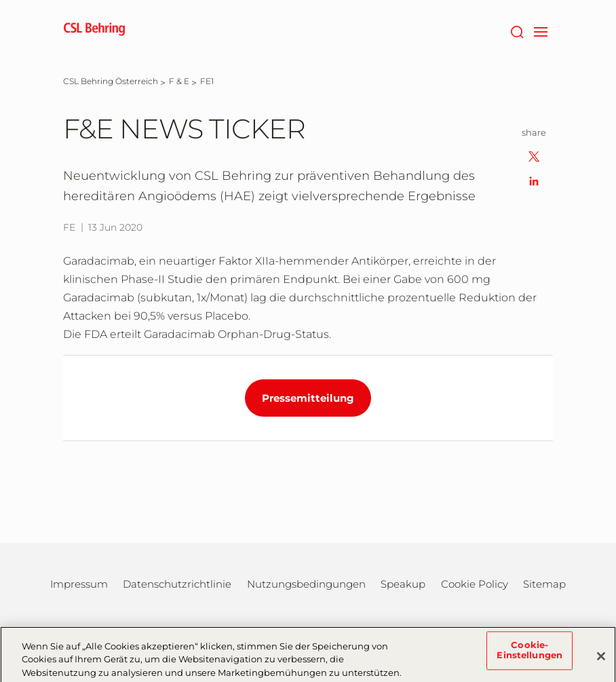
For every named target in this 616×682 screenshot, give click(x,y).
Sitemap (544, 584)
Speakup (403, 584)
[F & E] (179, 81)
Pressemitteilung (308, 398)
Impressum (79, 584)
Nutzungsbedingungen (306, 584)
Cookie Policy (475, 584)
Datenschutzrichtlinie (177, 584)
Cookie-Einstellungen (530, 654)
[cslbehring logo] (94, 31)
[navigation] (540, 31)
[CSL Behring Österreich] (111, 81)
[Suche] (517, 31)
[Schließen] (601, 660)
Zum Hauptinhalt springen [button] (0, 0)
